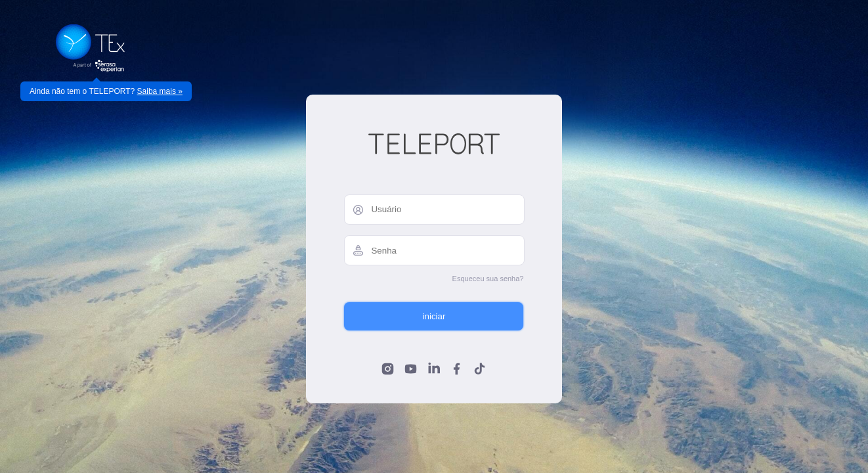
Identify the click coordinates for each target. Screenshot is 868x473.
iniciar (434, 316)
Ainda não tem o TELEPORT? (106, 91)
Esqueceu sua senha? (488, 279)
